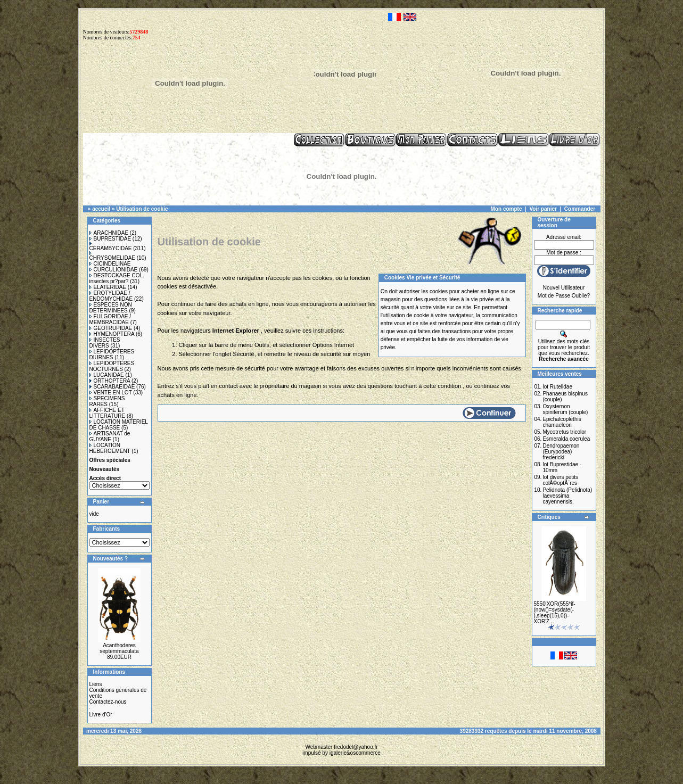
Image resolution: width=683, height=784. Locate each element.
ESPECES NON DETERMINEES (111, 308)
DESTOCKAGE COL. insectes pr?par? (117, 278)
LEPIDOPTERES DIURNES (112, 354)
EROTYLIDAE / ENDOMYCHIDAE (111, 296)
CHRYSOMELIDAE (113, 256)
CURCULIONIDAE (114, 270)
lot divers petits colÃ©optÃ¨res (560, 480)
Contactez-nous (108, 702)
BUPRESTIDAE (110, 239)
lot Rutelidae (557, 387)
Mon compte (507, 209)
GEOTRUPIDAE (111, 328)
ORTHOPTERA (110, 381)
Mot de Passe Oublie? (564, 296)
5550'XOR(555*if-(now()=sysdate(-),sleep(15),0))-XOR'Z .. (555, 613)
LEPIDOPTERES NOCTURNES (112, 366)
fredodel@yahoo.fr (356, 747)
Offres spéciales (110, 460)
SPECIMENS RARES (107, 401)
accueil (101, 209)
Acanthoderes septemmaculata (119, 648)
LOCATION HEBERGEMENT (110, 448)
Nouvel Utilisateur (564, 288)
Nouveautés (105, 469)
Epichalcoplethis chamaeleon (562, 422)
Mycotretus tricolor (564, 432)
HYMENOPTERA (112, 334)
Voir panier (543, 209)
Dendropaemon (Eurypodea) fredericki (561, 452)
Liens (96, 684)
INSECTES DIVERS (105, 343)
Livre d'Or (101, 715)
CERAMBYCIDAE (111, 246)
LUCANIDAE (107, 375)
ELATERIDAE (108, 287)
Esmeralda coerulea (566, 439)
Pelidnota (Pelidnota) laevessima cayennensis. (567, 496)
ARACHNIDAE (109, 233)
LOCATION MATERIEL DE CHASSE (119, 425)
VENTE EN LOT (111, 393)
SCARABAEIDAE (112, 387)
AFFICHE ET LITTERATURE (108, 413)
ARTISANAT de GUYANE (110, 436)
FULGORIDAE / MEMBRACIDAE (110, 319)
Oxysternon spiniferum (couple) (565, 409)
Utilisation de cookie (142, 209)
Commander (580, 209)
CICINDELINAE (110, 264)
